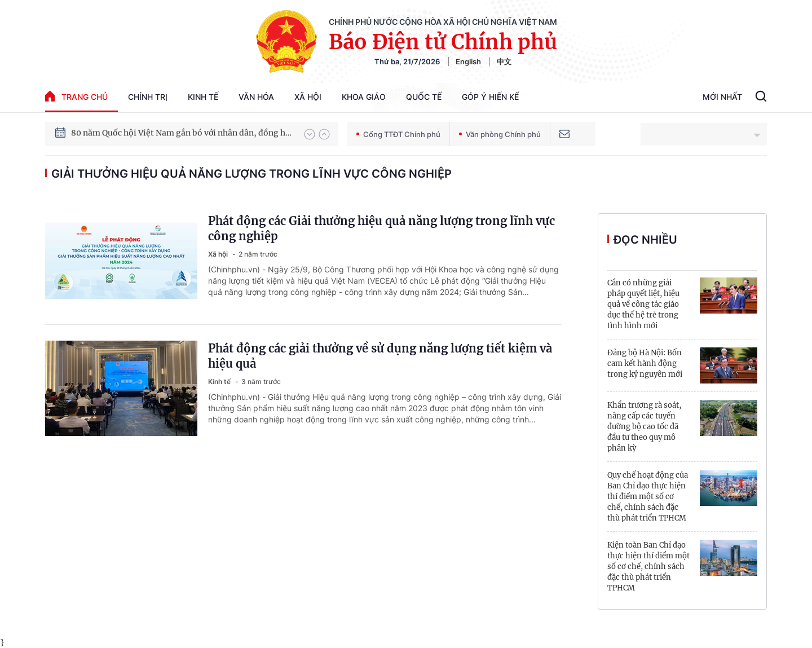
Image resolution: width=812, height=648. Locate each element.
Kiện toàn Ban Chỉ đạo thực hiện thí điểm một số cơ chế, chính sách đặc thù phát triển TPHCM (648, 567)
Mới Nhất (722, 97)
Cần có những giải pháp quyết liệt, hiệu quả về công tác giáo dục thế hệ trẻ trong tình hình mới (643, 304)
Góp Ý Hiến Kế (490, 97)
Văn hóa (256, 97)
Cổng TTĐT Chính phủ (398, 134)
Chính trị (148, 97)
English (468, 61)
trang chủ (76, 96)
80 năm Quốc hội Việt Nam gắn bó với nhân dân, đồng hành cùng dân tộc (182, 134)
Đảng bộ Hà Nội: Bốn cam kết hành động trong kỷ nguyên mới (645, 363)
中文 (504, 61)
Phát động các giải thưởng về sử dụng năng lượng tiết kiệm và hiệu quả (380, 356)
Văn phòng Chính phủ (500, 134)
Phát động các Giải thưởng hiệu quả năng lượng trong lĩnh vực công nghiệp (381, 228)
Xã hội (308, 97)
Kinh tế (203, 97)
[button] (310, 134)
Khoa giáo (364, 97)
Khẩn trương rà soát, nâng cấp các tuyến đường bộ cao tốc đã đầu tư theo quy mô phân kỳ (644, 427)
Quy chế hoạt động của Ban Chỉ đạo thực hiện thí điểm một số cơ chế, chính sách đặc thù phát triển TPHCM (648, 497)
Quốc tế (424, 97)
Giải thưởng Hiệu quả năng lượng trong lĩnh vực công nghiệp (251, 174)
